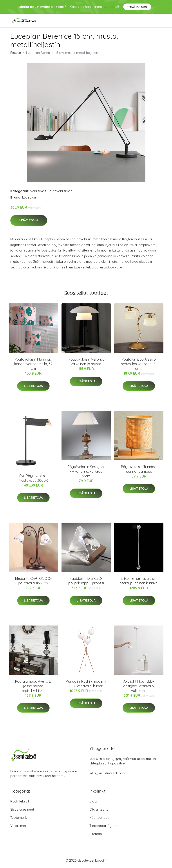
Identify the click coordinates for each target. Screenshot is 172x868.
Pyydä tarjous (137, 7)
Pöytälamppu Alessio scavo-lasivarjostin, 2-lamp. (139, 364)
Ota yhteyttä (99, 809)
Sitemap (96, 834)
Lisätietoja (29, 220)
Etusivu (16, 53)
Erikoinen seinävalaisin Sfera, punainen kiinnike (139, 581)
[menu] (158, 20)
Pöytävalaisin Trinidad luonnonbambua (139, 469)
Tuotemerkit (19, 818)
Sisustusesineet (22, 809)
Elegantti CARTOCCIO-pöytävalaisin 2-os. (33, 581)
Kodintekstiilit (20, 801)
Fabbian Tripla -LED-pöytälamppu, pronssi (86, 581)
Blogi (93, 801)
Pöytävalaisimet (60, 191)
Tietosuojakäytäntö (104, 826)
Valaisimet (38, 191)
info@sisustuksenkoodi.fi (109, 773)
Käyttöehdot (99, 818)
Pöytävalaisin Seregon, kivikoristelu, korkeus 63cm (86, 471)
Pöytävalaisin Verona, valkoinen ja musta (86, 362)
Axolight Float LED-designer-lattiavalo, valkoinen (139, 686)
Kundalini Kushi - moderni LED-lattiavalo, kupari (86, 684)
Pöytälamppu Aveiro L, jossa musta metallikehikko (33, 686)
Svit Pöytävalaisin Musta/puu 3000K (33, 478)
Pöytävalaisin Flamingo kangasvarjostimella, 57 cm (33, 364)
